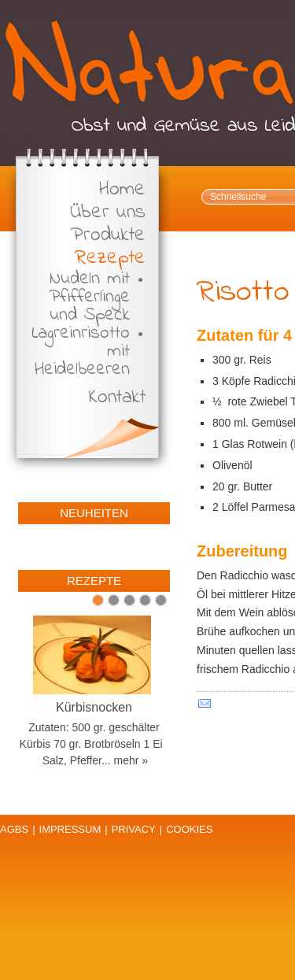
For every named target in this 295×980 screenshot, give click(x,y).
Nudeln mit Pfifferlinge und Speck (89, 297)
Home (122, 190)
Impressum (70, 829)
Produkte (108, 236)
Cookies (189, 829)
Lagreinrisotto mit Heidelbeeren (81, 351)
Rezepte (110, 259)
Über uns (108, 213)
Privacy (134, 829)
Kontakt (117, 398)
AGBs (14, 829)
